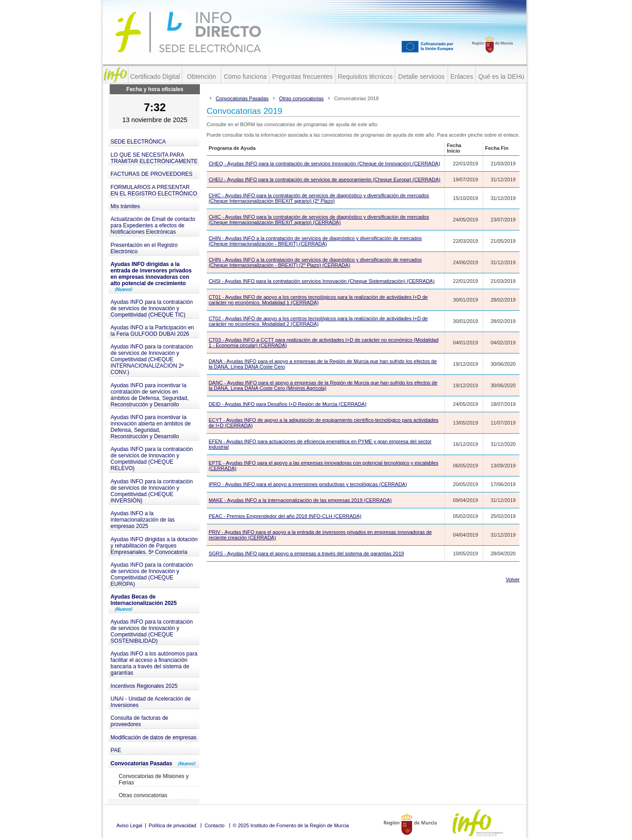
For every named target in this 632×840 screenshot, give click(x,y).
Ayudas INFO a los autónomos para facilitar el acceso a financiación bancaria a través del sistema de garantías (154, 663)
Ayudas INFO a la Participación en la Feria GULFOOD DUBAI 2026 (152, 331)
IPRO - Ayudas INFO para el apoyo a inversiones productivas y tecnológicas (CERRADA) (308, 484)
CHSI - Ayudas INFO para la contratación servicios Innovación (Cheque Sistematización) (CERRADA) (321, 281)
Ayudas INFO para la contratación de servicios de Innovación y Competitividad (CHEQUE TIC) (152, 308)
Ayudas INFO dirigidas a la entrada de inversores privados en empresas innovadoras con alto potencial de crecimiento (151, 277)
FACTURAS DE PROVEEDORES (152, 174)
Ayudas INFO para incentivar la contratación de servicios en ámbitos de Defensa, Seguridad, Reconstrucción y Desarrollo (150, 395)
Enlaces (462, 77)
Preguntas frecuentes (302, 77)
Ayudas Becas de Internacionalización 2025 (144, 603)
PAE (116, 750)
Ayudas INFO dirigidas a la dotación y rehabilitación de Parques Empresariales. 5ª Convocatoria (154, 546)
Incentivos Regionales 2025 (144, 686)
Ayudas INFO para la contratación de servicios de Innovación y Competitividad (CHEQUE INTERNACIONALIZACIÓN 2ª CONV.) (152, 359)
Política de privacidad (172, 825)
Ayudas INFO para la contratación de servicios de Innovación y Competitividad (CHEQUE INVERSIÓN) (152, 491)
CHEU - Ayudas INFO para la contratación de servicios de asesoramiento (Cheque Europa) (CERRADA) (324, 179)
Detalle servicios (422, 77)
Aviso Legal (130, 825)
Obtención (202, 77)
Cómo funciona (245, 77)
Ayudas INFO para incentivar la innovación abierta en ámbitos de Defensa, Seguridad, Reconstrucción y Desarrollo (151, 427)
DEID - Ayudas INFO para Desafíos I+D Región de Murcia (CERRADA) (288, 404)
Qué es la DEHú (501, 77)
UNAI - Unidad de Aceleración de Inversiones (151, 702)
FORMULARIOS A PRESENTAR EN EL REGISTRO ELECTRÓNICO (154, 190)
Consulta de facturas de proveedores (140, 721)
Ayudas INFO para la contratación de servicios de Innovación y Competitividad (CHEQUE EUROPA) (152, 574)
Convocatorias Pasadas (153, 763)
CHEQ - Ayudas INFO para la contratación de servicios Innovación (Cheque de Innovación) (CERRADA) (324, 164)
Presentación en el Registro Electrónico (144, 248)
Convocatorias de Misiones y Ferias (154, 779)
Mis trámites (125, 206)
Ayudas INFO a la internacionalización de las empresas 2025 (143, 520)
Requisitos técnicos (365, 77)
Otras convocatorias (143, 795)
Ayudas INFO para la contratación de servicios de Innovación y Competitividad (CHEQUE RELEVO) (152, 459)
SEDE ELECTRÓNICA (138, 142)
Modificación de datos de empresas (154, 738)
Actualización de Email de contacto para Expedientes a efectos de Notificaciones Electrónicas (153, 225)
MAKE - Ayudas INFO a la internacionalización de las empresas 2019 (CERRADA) (300, 500)
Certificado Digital (155, 77)
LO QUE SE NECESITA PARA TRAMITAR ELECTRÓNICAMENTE (154, 158)
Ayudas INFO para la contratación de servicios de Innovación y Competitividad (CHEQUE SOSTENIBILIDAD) (152, 631)
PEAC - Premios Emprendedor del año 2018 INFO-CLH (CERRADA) (285, 516)
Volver (513, 579)
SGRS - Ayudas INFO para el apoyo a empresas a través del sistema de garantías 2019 (306, 553)
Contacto (214, 825)
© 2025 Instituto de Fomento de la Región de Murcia (291, 825)
